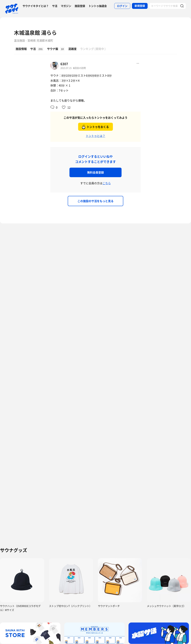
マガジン (66, 6)
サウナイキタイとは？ (36, 6)
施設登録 (80, 6)
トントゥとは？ (95, 136)
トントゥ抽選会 (98, 6)
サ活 (55, 6)
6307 (64, 64)
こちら (107, 183)
